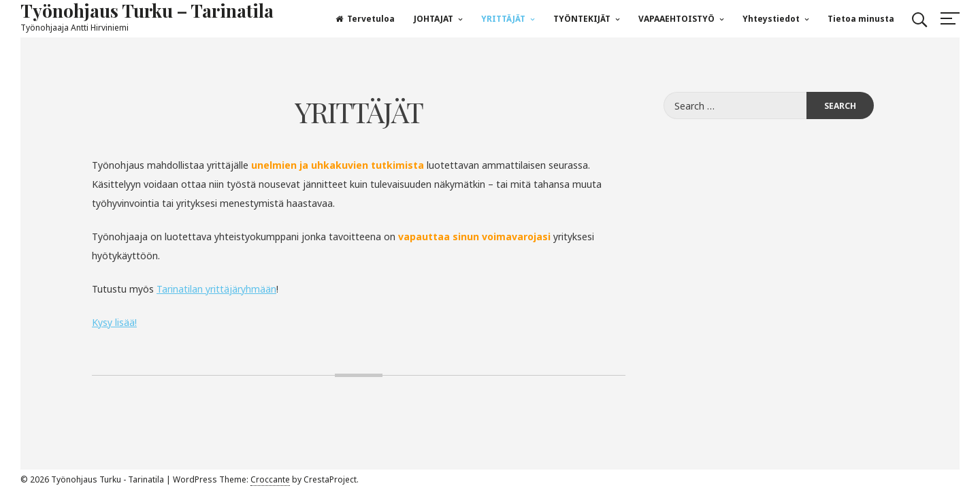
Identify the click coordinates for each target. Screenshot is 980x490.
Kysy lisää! (114, 322)
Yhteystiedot (771, 19)
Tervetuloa (365, 19)
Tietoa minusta (861, 19)
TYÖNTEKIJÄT (582, 19)
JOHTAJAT (434, 19)
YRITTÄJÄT (503, 19)
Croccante (270, 479)
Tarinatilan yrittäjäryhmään (216, 289)
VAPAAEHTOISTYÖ (676, 19)
